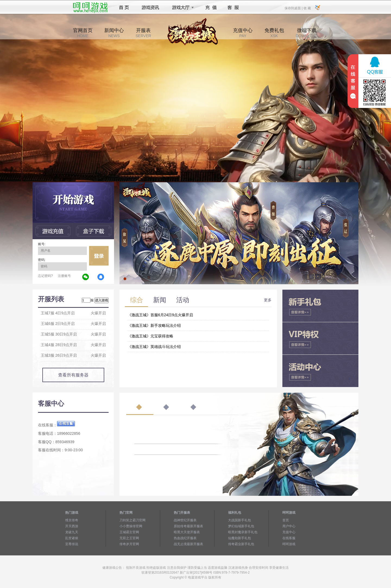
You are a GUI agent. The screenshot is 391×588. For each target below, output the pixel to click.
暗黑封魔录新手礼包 (243, 532)
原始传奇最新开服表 (188, 526)
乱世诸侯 (72, 538)
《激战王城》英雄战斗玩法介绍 (154, 347)
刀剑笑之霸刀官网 (133, 520)
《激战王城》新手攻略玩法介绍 (154, 325)
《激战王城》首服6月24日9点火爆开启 (160, 315)
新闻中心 (114, 33)
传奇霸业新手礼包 (241, 544)
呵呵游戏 (289, 544)
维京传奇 (72, 520)
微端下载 (307, 33)
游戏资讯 (150, 8)
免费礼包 (274, 33)
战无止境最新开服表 (188, 544)
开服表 (143, 33)
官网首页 (83, 33)
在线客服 (289, 538)
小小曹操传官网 (131, 526)
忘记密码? (45, 276)
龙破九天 (72, 532)
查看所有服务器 (73, 375)
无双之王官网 (129, 538)
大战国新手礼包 (239, 520)
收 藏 (307, 8)
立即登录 (99, 256)
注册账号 (64, 276)
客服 (233, 8)
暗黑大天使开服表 (187, 532)
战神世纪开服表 (185, 520)
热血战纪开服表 (185, 538)
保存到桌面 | (294, 8)
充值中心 (243, 33)
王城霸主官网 (129, 532)
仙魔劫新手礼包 (239, 538)
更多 (268, 300)
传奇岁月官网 (129, 544)
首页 (124, 8)
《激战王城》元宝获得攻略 (150, 336)
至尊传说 (72, 544)
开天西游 (72, 526)
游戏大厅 (181, 8)
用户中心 (289, 526)
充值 (211, 8)
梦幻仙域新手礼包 (241, 526)
